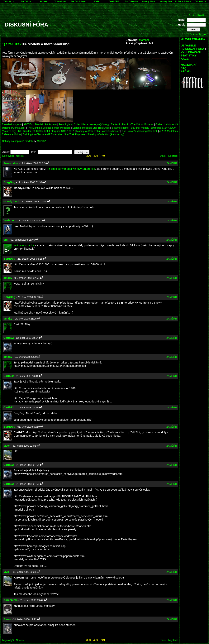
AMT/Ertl (28, 124)
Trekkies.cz (9, 1)
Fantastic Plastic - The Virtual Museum (132, 124)
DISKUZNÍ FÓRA (193, 49)
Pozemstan (11, 163)
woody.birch (12, 201)
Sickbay (43, 1)
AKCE (185, 59)
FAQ (184, 68)
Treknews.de (200, 1)
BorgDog (9, 182)
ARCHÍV (186, 71)
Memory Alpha (148, 1)
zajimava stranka (24, 245)
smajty (8, 278)
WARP (97, 1)
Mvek (7, 446)
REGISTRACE (197, 15)
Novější (20, 156)
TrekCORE (114, 1)
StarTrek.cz (26, 1)
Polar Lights (65, 124)
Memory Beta (166, 1)
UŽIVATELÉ (188, 46)
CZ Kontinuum (61, 1)
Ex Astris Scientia (183, 1)
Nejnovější (8, 156)
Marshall (144, 40)
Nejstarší (173, 156)
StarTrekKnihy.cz (78, 1)
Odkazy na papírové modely (17, 141)
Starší (163, 156)
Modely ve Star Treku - (98, 131)
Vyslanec (9, 220)
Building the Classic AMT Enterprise (43, 134)
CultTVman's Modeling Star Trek (140, 131)
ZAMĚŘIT (172, 163)
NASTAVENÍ (189, 65)
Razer (7, 619)
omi (6, 240)
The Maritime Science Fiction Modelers (49, 128)
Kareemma (11, 600)
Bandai (39, 124)
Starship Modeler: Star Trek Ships (91, 128)
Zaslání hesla (197, 34)
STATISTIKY (189, 55)
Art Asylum (51, 124)
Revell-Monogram (12, 124)
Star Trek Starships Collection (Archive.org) (94, 134)
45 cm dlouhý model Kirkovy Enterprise (71, 169)
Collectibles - (91, 124)
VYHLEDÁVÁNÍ (191, 52)
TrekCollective (131, 1)
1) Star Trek (12, 44)
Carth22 (41, 141)
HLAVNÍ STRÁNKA (193, 39)
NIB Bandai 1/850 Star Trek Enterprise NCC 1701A (46, 131)
